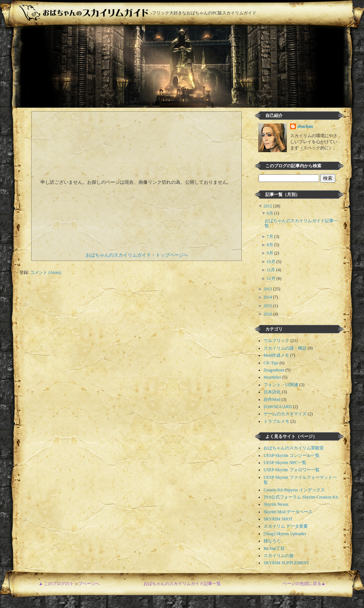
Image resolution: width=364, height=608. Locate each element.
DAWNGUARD (278, 407)
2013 (268, 289)
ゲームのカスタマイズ (285, 414)
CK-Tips (271, 363)
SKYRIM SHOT (278, 519)
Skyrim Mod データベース (288, 512)
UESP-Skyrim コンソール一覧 (292, 455)
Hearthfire (272, 377)
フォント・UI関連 (281, 385)
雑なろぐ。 (274, 541)
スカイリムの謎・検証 (285, 348)
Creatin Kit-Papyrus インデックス (294, 490)
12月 (272, 279)
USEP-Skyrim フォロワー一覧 (292, 470)
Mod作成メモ (276, 355)
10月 (272, 262)
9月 (271, 253)
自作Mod (272, 399)
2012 (268, 206)
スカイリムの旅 (279, 556)
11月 (272, 270)
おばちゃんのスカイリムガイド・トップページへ (137, 255)
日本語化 (272, 392)
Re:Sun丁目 (274, 548)
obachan (305, 126)
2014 (268, 297)
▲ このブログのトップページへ (69, 584)
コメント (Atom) (46, 272)
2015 (268, 306)
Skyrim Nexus (276, 504)
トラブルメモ (276, 421)
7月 (271, 237)
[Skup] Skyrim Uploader (285, 534)
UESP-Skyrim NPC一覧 (285, 463)
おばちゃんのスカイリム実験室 (294, 448)
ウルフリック (276, 341)
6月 (271, 213)
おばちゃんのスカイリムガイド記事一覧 (182, 584)
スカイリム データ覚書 (286, 526)
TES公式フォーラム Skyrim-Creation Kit (301, 497)
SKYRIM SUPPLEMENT (286, 563)
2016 (268, 314)
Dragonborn (274, 370)
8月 (271, 245)
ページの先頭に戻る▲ (304, 584)
